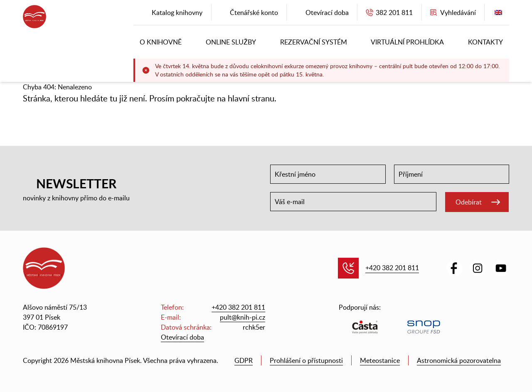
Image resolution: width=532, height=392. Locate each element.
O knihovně (161, 42)
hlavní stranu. (252, 98)
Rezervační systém (314, 42)
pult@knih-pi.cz (243, 317)
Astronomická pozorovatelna (459, 360)
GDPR (244, 360)
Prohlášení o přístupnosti (306, 360)
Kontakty (485, 42)
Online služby (231, 42)
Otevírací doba (182, 337)
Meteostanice (380, 360)
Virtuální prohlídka (407, 42)
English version (498, 14)
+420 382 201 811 (392, 268)
